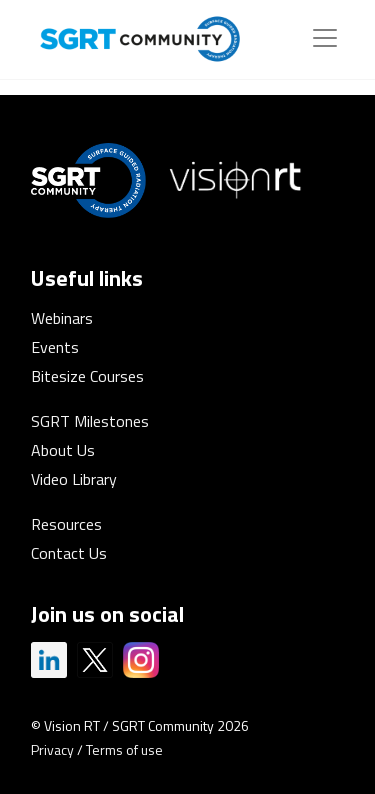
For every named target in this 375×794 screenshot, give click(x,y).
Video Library (74, 479)
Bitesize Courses (87, 376)
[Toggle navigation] (325, 38)
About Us (63, 450)
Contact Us (69, 553)
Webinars (62, 318)
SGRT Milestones (90, 421)
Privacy (52, 749)
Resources (66, 524)
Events (55, 347)
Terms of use (124, 749)
